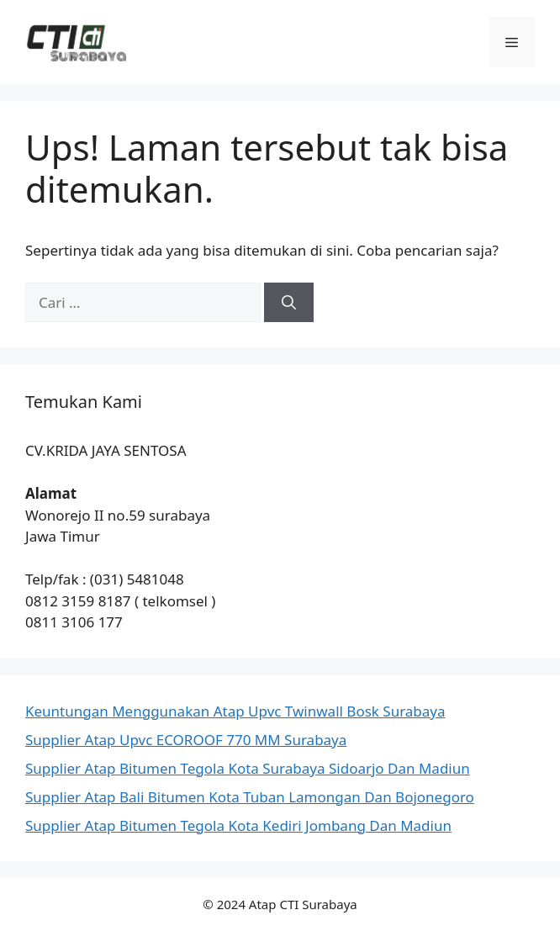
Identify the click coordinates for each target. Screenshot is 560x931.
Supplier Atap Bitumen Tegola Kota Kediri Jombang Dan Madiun (238, 825)
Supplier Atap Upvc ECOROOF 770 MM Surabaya (186, 740)
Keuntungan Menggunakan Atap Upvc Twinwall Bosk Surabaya (235, 711)
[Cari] (289, 303)
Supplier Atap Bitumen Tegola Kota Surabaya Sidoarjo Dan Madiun (248, 768)
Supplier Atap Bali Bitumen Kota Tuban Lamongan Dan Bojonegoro (250, 797)
